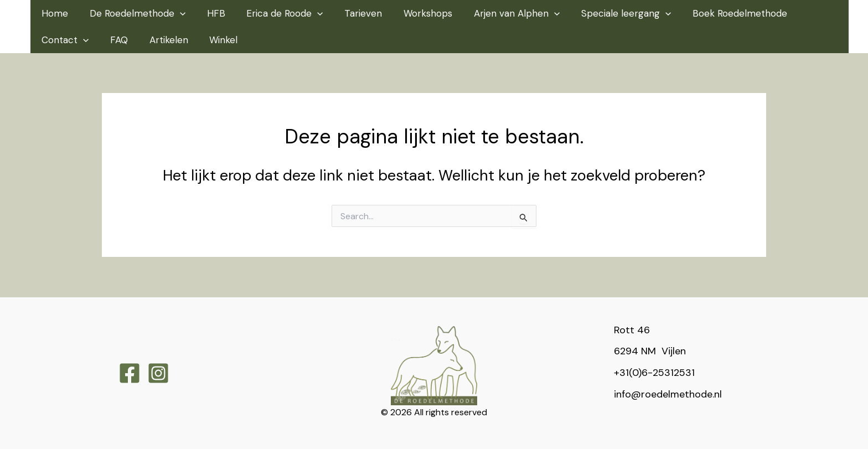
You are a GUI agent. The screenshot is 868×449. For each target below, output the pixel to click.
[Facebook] (130, 373)
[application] (178, 13)
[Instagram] (158, 373)
